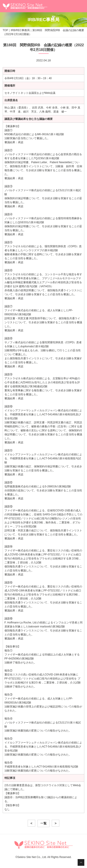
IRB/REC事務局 (20, 30)
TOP (5, 30)
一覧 (43, 823)
